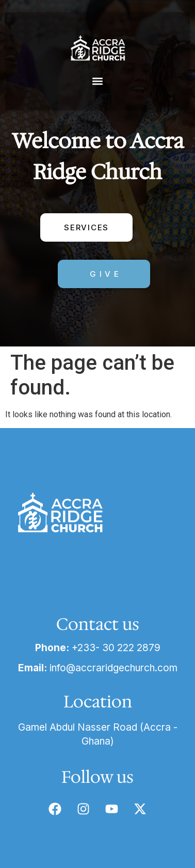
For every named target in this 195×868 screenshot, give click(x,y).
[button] (98, 81)
